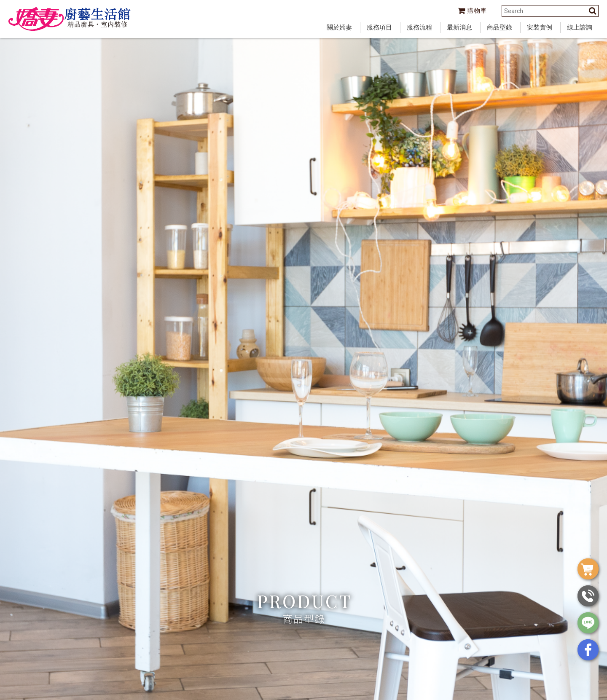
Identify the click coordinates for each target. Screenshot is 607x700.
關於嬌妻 (339, 27)
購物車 (473, 11)
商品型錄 (500, 27)
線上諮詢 (580, 27)
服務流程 (419, 27)
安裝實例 (540, 27)
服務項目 (379, 27)
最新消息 (459, 27)
